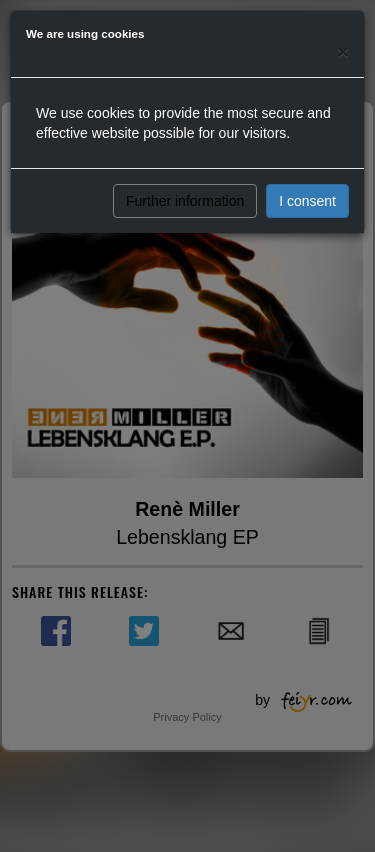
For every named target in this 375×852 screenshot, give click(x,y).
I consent (307, 201)
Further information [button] (185, 201)
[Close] (343, 51)
